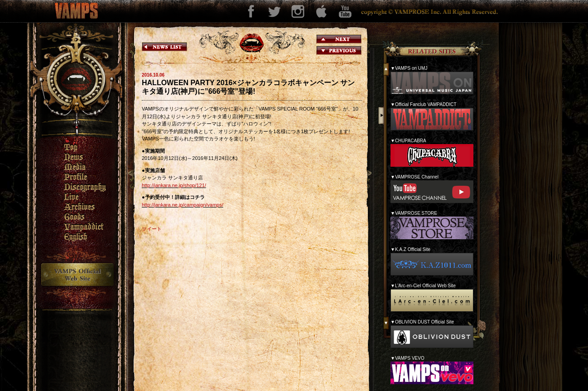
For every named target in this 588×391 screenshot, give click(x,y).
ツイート (152, 229)
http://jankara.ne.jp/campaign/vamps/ (183, 205)
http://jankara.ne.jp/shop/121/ (174, 185)
